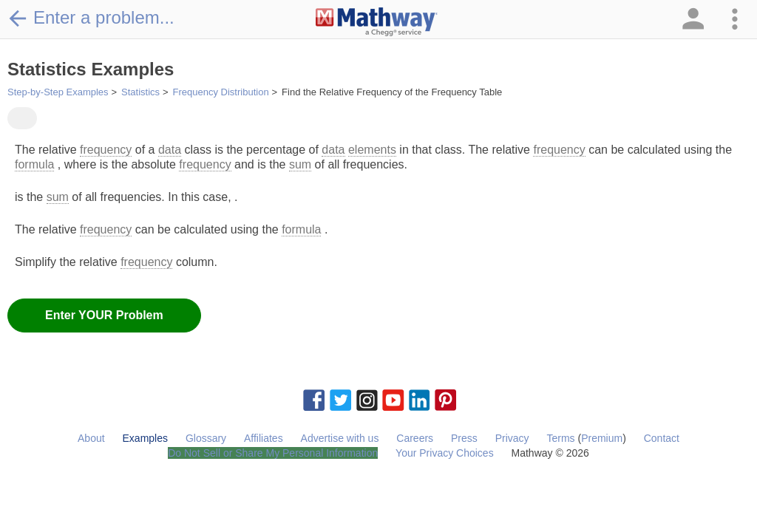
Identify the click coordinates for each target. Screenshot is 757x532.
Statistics (140, 92)
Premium (602, 438)
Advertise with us (340, 438)
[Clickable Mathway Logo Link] (377, 22)
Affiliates (264, 438)
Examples (145, 438)
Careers (415, 438)
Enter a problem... (91, 18)
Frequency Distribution (221, 92)
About (91, 438)
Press (464, 438)
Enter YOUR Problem (104, 315)
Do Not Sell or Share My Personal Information (273, 453)
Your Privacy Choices (445, 453)
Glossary (206, 438)
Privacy (512, 438)
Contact (662, 438)
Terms (560, 438)
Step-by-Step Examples (58, 92)
